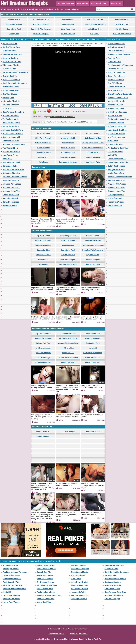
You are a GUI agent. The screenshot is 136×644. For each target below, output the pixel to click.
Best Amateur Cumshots (122, 34)
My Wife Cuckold (14, 19)
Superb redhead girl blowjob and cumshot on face (67, 485)
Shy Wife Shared (122, 29)
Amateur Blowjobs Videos (78, 629)
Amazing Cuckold (122, 19)
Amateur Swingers (68, 34)
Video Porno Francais (95, 19)
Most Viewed (117, 3)
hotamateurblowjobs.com (43, 639)
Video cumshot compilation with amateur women (91, 514)
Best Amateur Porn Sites (13, 170)
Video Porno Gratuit (11, 123)
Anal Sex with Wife (11, 116)
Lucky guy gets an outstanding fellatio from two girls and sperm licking (68, 221)
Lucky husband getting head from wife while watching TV (91, 318)
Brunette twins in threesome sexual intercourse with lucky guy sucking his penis (67, 192)
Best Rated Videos (99, 3)
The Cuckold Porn (10, 148)
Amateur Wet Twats (11, 188)
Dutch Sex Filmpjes (11, 173)
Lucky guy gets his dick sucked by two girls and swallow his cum (93, 192)
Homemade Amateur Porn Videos (63, 117)
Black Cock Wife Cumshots (41, 29)
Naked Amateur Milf (11, 137)
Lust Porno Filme (10, 155)
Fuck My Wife (14, 34)
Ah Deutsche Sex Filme (13, 134)
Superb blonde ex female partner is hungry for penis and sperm (68, 515)
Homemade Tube (10, 166)
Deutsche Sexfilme (11, 126)
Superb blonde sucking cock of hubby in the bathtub (68, 318)
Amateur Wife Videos (12, 184)
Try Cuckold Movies (11, 119)
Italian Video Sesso (68, 29)
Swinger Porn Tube (11, 141)
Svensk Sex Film (122, 24)
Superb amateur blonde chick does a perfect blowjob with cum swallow (42, 221)
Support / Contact (56, 634)
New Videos (82, 3)
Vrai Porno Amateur (11, 152)
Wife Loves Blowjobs (41, 24)
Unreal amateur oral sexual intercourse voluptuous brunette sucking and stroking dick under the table (43, 487)
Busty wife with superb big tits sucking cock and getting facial (43, 318)
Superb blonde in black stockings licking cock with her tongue (92, 486)
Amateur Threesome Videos (15, 177)
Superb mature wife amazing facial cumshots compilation (42, 289)
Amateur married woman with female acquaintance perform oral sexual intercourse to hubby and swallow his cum (42, 516)
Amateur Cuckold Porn (13, 130)
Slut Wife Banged (10, 198)
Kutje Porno (95, 34)
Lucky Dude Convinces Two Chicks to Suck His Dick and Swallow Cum (42, 192)
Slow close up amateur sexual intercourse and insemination (67, 416)
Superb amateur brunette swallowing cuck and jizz (90, 289)
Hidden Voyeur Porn (41, 19)
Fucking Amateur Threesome (95, 24)
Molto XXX (7, 159)
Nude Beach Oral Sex (14, 24)
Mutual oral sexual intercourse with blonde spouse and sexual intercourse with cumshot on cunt (68, 389)
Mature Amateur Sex (11, 180)
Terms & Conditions (79, 634)
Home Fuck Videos (11, 202)
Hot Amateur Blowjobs (57, 629)
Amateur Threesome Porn (14, 144)
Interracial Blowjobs (41, 34)
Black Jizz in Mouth (14, 29)
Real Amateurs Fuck (11, 162)
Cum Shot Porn (68, 24)
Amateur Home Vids (11, 191)
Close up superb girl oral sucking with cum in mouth (42, 387)
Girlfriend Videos (68, 19)
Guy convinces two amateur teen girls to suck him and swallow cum (66, 290)
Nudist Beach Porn (95, 29)
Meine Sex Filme (10, 206)
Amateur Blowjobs (66, 3)
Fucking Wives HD (11, 195)
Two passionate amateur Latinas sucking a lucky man (91, 387)
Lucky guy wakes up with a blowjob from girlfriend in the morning (42, 417)
